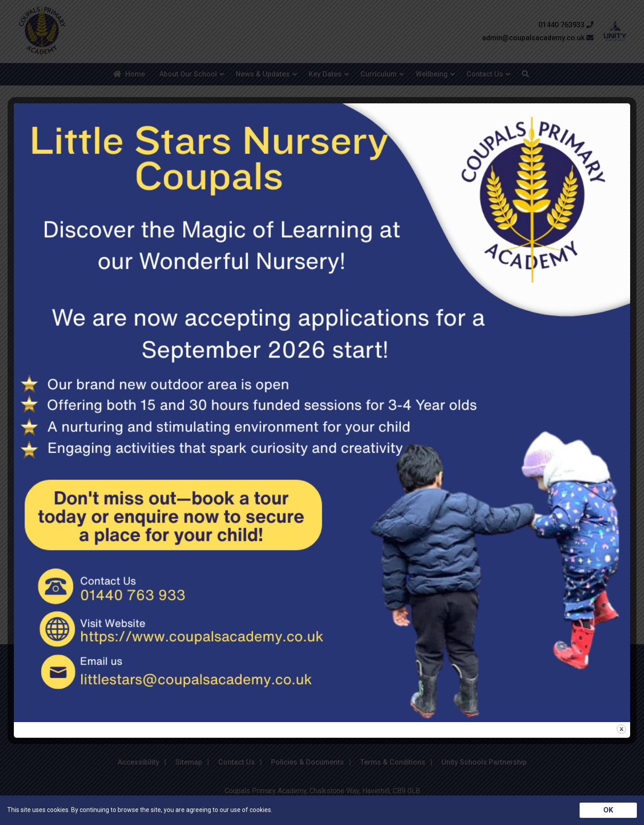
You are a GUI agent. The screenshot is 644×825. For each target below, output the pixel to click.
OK (608, 810)
